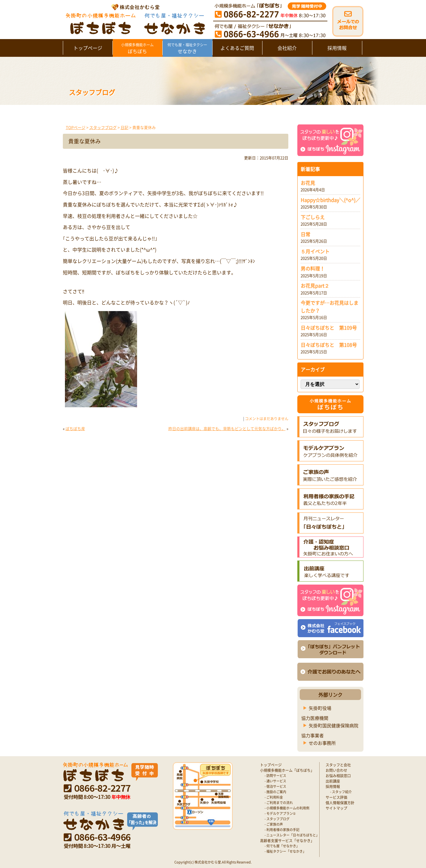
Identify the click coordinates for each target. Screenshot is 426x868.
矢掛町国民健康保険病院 (334, 726)
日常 (305, 234)
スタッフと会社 (338, 765)
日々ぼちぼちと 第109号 (329, 328)
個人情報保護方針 (340, 803)
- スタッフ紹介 (341, 792)
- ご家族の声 (274, 824)
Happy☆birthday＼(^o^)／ (330, 200)
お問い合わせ (336, 770)
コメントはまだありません (267, 419)
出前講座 (333, 781)
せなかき (187, 48)
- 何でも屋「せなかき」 (282, 846)
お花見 (308, 183)
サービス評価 (336, 797)
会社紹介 (287, 48)
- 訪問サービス (275, 776)
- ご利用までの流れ (279, 803)
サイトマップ (336, 808)
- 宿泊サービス (275, 786)
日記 (124, 127)
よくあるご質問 (237, 48)
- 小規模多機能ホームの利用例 (287, 808)
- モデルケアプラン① (280, 813)
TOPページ (76, 127)
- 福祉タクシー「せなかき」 (285, 851)
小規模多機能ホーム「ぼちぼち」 (287, 770)
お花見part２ (315, 286)
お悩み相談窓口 (338, 776)
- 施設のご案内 (275, 792)
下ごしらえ (313, 217)
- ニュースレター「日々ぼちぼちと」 (292, 835)
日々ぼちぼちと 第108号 (329, 345)
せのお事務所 (322, 743)
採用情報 (337, 48)
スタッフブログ (103, 127)
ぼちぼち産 (75, 428)
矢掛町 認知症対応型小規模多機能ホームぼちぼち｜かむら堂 (134, 19)
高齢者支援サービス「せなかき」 (287, 841)
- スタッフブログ (277, 819)
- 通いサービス (275, 781)
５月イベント (315, 251)
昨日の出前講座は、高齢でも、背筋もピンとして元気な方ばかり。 (227, 428)
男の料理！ (313, 268)
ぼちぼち (138, 48)
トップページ (88, 48)
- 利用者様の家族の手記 (282, 830)
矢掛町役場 (320, 708)
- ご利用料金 (274, 797)
